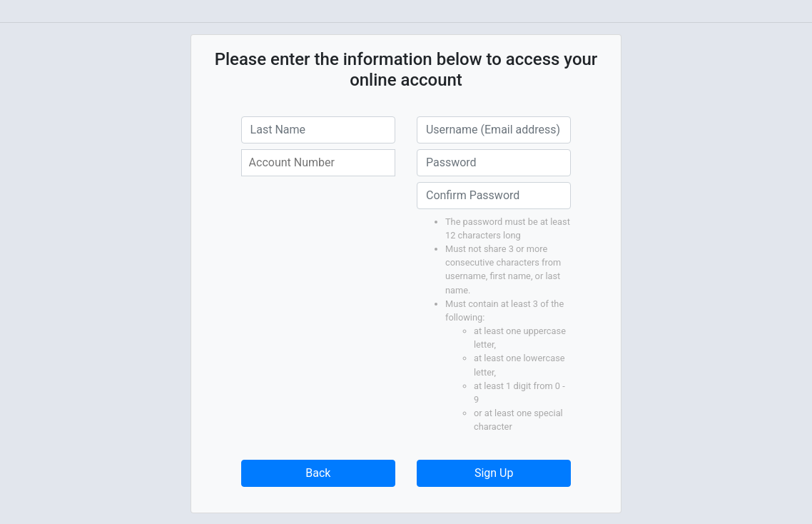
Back (318, 473)
